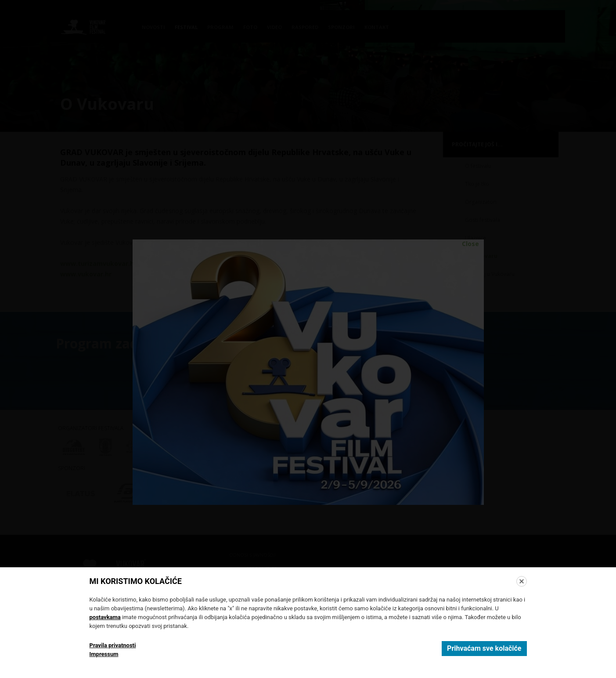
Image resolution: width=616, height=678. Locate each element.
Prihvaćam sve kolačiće (484, 648)
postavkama (105, 617)
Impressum (104, 654)
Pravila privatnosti (113, 645)
